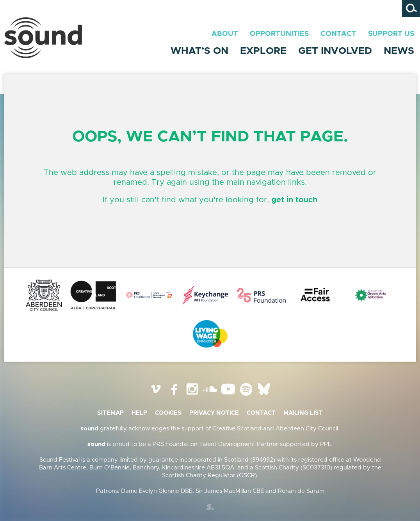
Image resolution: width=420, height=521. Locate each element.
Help (139, 413)
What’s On (199, 51)
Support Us (391, 34)
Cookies (168, 413)
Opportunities (279, 34)
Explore (263, 51)
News (399, 51)
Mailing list (303, 413)
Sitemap (110, 413)
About (225, 34)
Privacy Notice (214, 413)
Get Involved (335, 51)
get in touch (294, 200)
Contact (338, 34)
